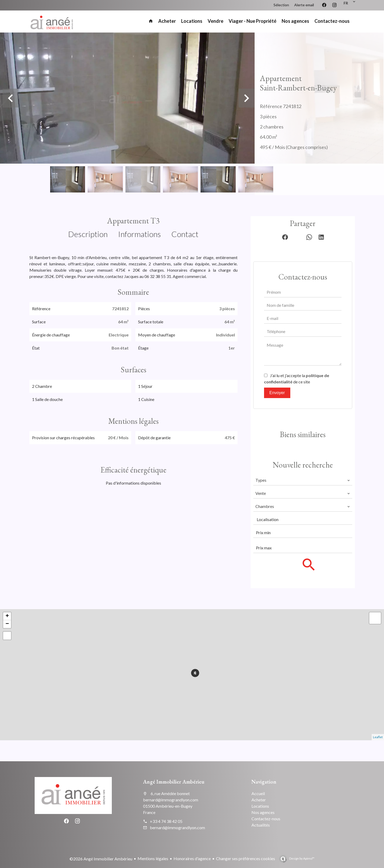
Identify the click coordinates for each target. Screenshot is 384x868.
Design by (302, 858)
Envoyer (277, 393)
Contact (185, 234)
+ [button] (7, 616)
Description (88, 234)
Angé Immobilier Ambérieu (174, 782)
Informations (140, 234)
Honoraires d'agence (192, 858)
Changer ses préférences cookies (246, 858)
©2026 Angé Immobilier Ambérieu (101, 859)
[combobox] (303, 480)
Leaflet (378, 737)
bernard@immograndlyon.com (177, 827)
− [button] (7, 624)
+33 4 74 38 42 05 (166, 821)
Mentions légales (153, 858)
